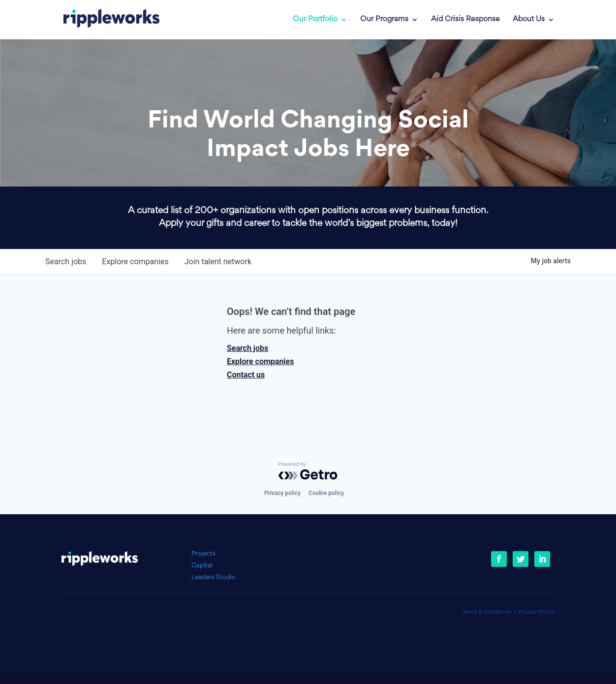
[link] (104, 20)
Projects (203, 554)
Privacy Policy (537, 612)
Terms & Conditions (487, 612)
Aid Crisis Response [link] (465, 20)
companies (135, 262)
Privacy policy (282, 493)
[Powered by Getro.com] (308, 471)
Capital (202, 566)
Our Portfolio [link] (315, 20)
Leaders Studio (214, 577)
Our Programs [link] (384, 20)
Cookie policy (326, 493)
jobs (66, 262)
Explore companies (260, 361)
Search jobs (247, 348)
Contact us (246, 375)
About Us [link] (529, 20)
